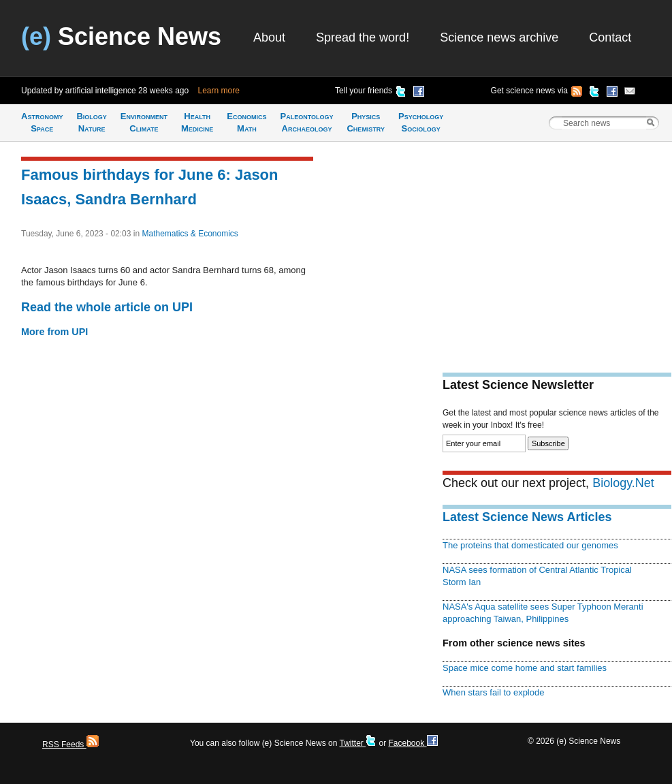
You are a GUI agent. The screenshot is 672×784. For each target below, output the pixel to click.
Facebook (413, 743)
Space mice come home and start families (525, 668)
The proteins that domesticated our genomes (530, 545)
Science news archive (499, 37)
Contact (610, 37)
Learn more (219, 91)
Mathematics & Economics (190, 234)
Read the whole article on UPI (107, 307)
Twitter (358, 743)
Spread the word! (363, 37)
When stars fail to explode (493, 692)
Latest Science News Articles (527, 517)
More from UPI (54, 332)
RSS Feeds (70, 744)
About (269, 37)
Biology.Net (623, 483)
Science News (121, 36)
